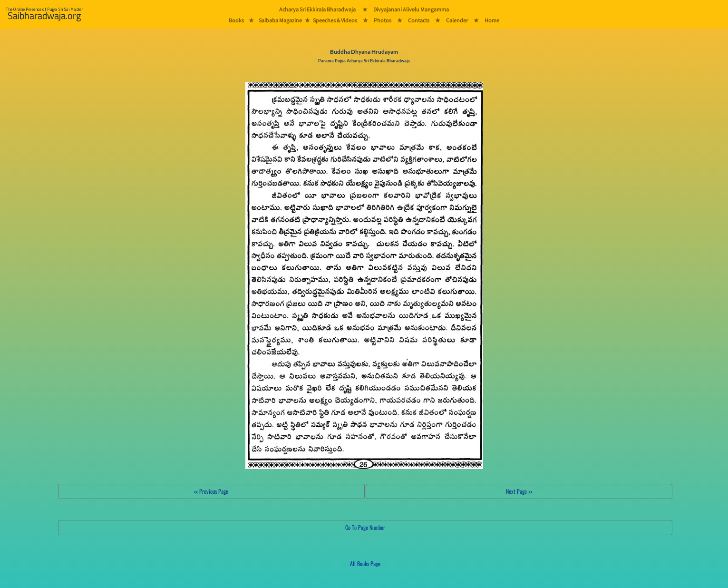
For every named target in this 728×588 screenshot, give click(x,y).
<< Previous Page (211, 491)
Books (236, 20)
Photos (383, 20)
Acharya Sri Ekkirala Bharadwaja (317, 9)
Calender (457, 20)
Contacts (419, 20)
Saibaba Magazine (280, 20)
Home (492, 20)
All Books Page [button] (365, 563)
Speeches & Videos (335, 20)
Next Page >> (519, 491)
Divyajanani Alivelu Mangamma (411, 9)
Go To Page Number (365, 527)
